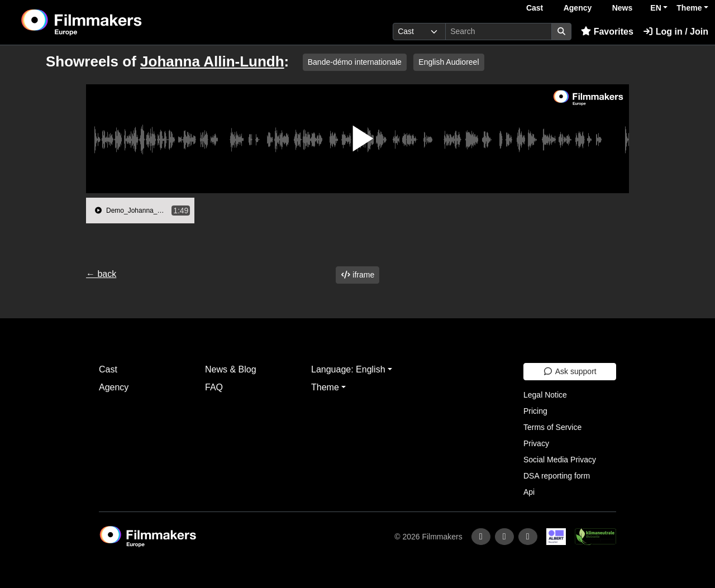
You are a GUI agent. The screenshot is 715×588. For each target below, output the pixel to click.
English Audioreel (449, 62)
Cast (535, 8)
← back (101, 274)
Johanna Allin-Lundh (212, 61)
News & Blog (231, 369)
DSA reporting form (557, 476)
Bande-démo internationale (355, 62)
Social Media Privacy (560, 460)
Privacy (536, 443)
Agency (578, 8)
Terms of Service (552, 427)
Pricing (535, 411)
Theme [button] (689, 8)
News (623, 8)
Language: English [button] (348, 369)
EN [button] (656, 8)
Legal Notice (545, 395)
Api (529, 492)
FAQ (214, 387)
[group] (140, 211)
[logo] (109, 22)
